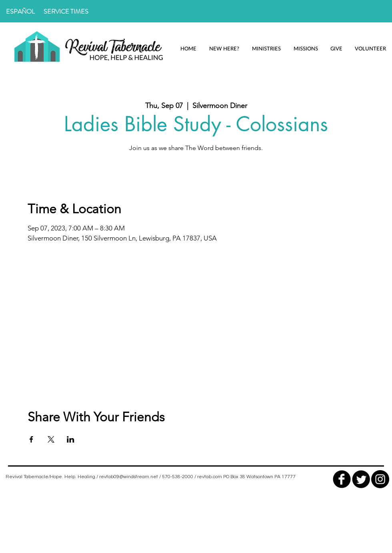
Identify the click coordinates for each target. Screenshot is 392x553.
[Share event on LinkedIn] (71, 439)
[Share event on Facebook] (31, 439)
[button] (224, 49)
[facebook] (342, 479)
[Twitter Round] (361, 479)
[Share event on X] (51, 439)
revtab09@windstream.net (129, 477)
